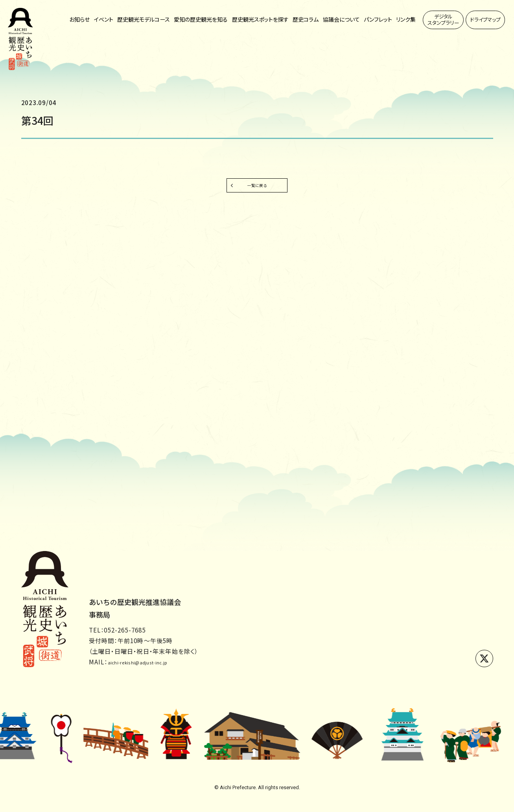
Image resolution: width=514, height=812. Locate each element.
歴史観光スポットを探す (260, 20)
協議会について (341, 20)
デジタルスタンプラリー (443, 19)
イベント (104, 20)
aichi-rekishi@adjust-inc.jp (151, 662)
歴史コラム (306, 20)
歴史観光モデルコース (144, 20)
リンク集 (406, 20)
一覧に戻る (257, 190)
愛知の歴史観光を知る (201, 20)
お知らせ (79, 20)
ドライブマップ (485, 19)
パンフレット (378, 20)
